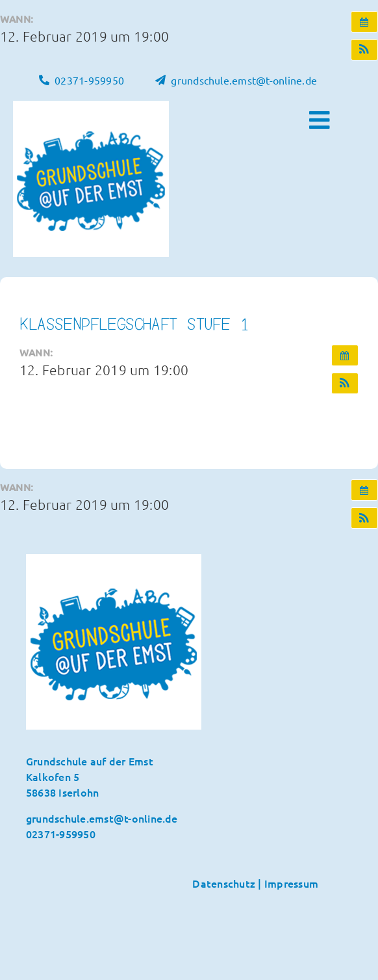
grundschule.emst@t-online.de (102, 818)
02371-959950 (61, 834)
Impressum (291, 883)
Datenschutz (224, 883)
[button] (364, 50)
